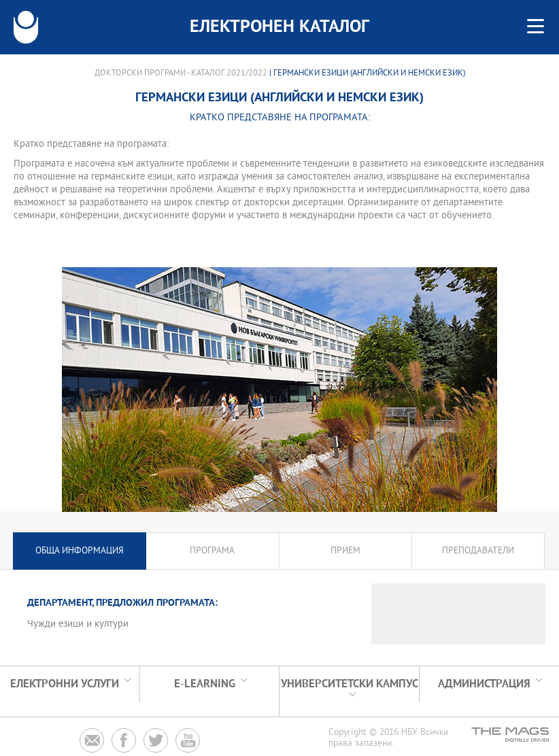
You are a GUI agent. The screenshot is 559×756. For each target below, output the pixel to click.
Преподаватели (478, 551)
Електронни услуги (65, 684)
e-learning (205, 684)
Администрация (484, 684)
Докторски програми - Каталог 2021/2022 (181, 73)
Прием (345, 551)
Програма (212, 551)
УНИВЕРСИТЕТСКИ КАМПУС (350, 684)
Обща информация (80, 551)
